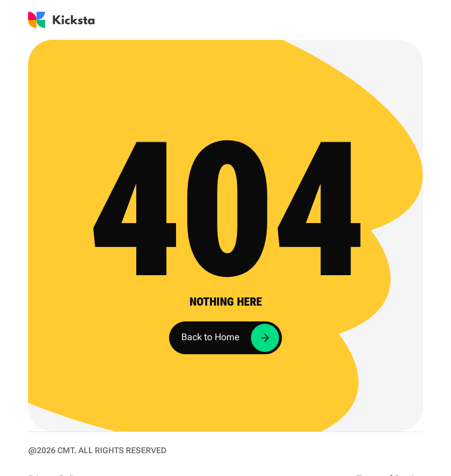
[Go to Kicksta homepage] (61, 20)
